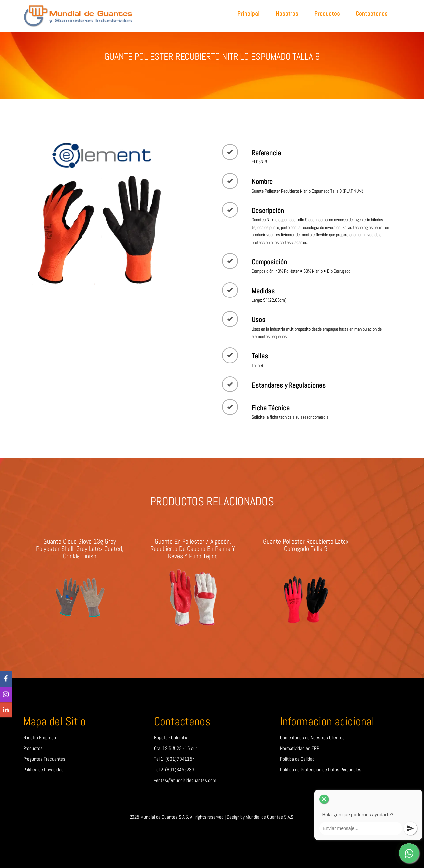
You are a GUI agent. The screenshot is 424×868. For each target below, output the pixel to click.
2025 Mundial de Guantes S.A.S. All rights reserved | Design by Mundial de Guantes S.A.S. (212, 817)
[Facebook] (6, 679)
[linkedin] (6, 710)
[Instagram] (6, 694)
